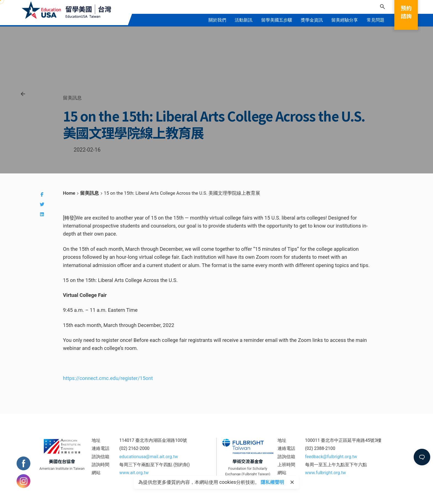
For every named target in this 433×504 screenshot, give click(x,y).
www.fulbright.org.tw (326, 473)
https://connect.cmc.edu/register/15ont (108, 378)
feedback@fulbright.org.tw (331, 457)
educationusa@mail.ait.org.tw (149, 457)
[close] (292, 482)
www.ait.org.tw (134, 473)
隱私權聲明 (272, 482)
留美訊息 (72, 98)
